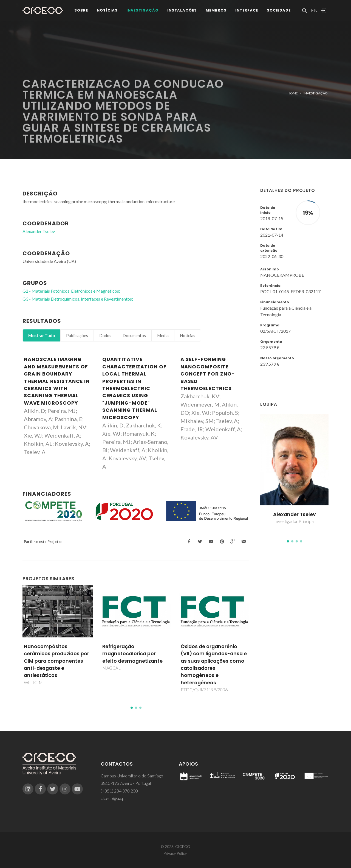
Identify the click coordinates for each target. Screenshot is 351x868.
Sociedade (279, 11)
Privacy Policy (175, 853)
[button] (288, 541)
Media (163, 335)
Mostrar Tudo (42, 335)
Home (293, 93)
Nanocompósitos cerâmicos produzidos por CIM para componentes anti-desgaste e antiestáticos (56, 661)
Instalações (182, 11)
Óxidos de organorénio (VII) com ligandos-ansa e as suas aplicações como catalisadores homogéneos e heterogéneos (214, 665)
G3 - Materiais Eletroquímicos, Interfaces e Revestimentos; (78, 299)
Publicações (77, 335)
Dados (105, 335)
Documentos (134, 335)
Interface (247, 11)
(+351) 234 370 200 (119, 791)
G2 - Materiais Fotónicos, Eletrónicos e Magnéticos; (71, 291)
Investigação (142, 11)
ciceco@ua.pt (113, 798)
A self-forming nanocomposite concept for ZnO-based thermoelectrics (208, 374)
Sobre (81, 11)
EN (314, 11)
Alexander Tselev (295, 514)
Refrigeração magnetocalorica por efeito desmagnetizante (132, 654)
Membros (216, 11)
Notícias (107, 11)
